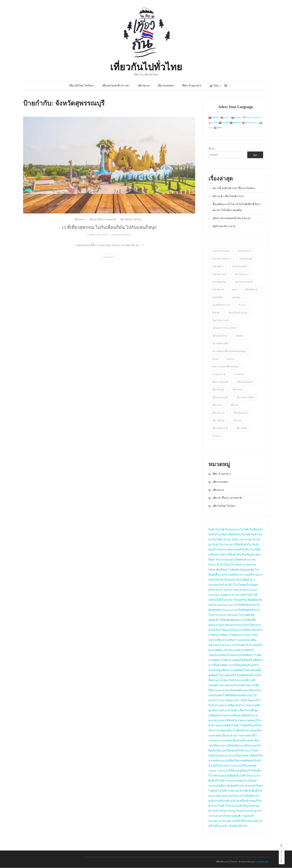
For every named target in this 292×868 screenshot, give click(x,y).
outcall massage (228, 615)
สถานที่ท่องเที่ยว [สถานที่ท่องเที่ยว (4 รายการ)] (221, 344)
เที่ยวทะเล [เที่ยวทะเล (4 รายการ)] (238, 390)
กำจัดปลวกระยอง (240, 635)
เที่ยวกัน (243, 826)
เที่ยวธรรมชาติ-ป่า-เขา (116, 86)
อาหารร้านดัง (238, 646)
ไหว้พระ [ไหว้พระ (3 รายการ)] (217, 436)
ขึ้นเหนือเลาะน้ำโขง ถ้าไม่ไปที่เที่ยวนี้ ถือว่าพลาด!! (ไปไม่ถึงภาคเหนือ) (237, 208)
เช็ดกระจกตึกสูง (248, 711)
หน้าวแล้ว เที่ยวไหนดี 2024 (228, 197)
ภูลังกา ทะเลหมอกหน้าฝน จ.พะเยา (232, 219)
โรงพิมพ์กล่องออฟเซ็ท (241, 570)
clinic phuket (240, 590)
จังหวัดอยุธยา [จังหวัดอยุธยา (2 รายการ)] (219, 282)
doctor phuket (224, 590)
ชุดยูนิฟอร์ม (255, 600)
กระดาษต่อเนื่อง (223, 731)
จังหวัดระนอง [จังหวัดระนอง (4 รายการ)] (219, 275)
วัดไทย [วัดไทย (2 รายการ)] (239, 336)
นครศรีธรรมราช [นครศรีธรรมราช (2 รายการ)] (221, 305)
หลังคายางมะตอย (245, 565)
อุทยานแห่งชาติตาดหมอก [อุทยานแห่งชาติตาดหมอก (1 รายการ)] (226, 367)
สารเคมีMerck (234, 575)
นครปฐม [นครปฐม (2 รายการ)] (236, 298)
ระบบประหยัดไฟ (236, 781)
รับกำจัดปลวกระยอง (231, 625)
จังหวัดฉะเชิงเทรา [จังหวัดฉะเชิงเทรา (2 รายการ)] (222, 259)
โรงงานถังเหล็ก (227, 676)
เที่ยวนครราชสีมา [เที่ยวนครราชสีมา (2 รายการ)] (245, 398)
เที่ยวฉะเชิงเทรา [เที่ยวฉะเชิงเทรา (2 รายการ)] (245, 382)
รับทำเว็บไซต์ (216, 530)
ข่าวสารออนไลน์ (242, 595)
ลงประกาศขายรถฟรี (230, 550)
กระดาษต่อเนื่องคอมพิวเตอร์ (236, 741)
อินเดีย (234, 826)
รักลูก (259, 786)
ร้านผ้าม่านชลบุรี (231, 661)
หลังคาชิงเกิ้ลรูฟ (218, 570)
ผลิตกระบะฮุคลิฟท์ (232, 671)
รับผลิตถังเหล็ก (246, 676)
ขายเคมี (247, 575)
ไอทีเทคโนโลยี (217, 791)
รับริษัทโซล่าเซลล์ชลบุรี (240, 761)
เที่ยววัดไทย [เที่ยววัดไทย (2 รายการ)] (219, 421)
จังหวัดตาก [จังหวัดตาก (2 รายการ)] (218, 267)
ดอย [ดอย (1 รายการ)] (234, 290)
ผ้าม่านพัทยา (216, 651)
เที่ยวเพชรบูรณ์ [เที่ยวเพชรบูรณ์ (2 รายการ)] (220, 429)
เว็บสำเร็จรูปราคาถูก (247, 806)
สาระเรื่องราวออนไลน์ (236, 640)
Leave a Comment (121, 243)
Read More (109, 266)
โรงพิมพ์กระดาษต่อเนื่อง (247, 731)
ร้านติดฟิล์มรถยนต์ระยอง (238, 696)
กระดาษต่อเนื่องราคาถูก (223, 736)
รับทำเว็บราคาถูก (223, 545)
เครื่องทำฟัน (234, 555)
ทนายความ (215, 821)
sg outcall (232, 610)
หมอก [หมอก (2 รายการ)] (215, 359)
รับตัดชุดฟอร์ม (247, 605)
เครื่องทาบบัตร (217, 555)
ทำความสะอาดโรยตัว (225, 711)
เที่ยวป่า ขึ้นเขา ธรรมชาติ (102, 228)
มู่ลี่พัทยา (258, 661)
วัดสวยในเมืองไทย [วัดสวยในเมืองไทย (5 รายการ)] (238, 313)
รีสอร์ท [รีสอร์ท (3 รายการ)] (216, 313)
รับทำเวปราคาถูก (242, 540)
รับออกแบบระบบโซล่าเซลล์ (232, 756)
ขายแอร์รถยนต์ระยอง (235, 691)
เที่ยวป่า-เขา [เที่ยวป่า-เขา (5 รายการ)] (219, 413)
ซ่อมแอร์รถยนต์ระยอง (238, 686)
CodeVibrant (262, 862)
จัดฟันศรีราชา (235, 786)
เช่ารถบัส (250, 786)
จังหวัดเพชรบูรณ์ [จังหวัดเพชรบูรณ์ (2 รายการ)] (244, 282)
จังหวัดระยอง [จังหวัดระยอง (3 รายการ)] (242, 275)
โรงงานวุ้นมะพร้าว (230, 701)
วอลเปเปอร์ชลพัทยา (241, 656)
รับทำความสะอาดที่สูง (222, 706)
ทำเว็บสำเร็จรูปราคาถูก (222, 811)
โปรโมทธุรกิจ (242, 585)
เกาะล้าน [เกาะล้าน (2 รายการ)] (239, 375)
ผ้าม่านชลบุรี (254, 646)
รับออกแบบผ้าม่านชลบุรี (239, 651)
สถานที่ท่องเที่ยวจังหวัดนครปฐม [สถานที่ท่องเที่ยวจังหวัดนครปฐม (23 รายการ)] (229, 352)
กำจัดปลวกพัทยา (219, 635)
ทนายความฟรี (231, 821)
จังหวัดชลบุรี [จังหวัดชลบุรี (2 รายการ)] (246, 259)
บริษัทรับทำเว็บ (243, 545)
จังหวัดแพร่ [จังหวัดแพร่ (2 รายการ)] (218, 290)
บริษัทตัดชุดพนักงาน (232, 620)
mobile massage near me (223, 605)
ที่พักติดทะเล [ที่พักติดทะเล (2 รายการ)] (252, 290)
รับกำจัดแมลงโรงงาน (229, 630)
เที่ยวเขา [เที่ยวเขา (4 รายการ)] (238, 421)
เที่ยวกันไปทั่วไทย (146, 66)
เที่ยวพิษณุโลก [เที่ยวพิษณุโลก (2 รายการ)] (241, 413)
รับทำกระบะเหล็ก (239, 681)
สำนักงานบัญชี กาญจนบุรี (238, 816)
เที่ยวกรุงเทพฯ (166, 86)
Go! (255, 156)
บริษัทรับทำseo (243, 560)
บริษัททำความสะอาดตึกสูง (224, 716)
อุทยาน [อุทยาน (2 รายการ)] (231, 359)
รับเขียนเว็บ (256, 530)
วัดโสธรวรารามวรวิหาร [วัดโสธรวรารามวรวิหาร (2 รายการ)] (225, 329)
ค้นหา (212, 149)
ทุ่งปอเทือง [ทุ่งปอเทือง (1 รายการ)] (218, 298)
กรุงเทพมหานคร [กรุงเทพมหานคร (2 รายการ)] (221, 252)
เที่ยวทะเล (144, 86)
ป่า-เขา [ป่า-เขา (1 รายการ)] (242, 305)
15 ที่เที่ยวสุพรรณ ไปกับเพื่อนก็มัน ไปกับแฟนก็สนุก (109, 236)
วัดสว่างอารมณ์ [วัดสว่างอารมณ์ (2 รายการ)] (220, 321)
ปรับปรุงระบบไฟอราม (229, 796)
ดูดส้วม (243, 600)
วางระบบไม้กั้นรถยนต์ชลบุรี (233, 771)
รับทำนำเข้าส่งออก (225, 580)
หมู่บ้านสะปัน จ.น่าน (224, 227)
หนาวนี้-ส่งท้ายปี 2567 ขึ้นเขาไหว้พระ (234, 189)
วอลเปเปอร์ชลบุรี (219, 656)
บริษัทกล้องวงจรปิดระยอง (242, 746)
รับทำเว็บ (256, 535)
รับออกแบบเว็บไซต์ (237, 530)
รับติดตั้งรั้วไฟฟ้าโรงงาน (241, 776)
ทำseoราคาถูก (224, 560)
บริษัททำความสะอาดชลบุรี (241, 721)
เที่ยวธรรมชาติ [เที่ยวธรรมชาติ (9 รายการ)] (220, 398)
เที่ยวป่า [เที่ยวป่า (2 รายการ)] (235, 406)
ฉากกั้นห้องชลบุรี (239, 666)
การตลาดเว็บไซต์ (237, 791)
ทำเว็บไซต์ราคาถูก (220, 540)
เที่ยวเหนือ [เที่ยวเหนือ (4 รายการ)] (242, 429)
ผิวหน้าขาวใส (230, 600)
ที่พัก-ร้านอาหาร (192, 86)
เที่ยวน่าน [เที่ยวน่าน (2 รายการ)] (217, 406)
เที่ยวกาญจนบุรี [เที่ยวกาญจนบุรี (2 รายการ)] (220, 382)
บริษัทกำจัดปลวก (252, 630)
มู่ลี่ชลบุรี (247, 661)
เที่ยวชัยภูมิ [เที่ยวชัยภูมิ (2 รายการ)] (218, 390)
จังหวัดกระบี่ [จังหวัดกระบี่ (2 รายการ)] (244, 252)
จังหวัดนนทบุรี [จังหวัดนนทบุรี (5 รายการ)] (239, 267)
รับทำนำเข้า (226, 585)
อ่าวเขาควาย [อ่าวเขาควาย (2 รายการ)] (219, 375)
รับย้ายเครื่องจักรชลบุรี (244, 801)
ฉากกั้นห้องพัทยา (219, 666)
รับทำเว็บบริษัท (217, 535)
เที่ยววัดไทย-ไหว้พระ (81, 86)
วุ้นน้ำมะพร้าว (221, 826)
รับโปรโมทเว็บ (225, 565)
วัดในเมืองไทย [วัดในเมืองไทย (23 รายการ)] (220, 336)
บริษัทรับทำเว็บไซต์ (239, 535)
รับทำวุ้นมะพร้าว (251, 701)
